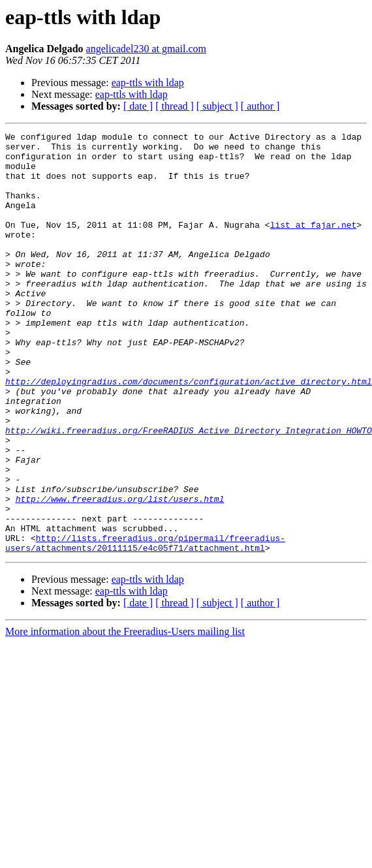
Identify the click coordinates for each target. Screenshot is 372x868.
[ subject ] (217, 106)
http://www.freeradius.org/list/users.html (120, 573)
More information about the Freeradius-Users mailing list (125, 716)
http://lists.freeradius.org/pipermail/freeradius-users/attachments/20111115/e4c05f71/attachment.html (145, 626)
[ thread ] (175, 106)
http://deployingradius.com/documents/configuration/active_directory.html (189, 432)
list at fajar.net (314, 244)
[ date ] (138, 106)
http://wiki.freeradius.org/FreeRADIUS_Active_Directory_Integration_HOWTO (189, 491)
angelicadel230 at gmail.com (146, 49)
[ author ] (260, 106)
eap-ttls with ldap (148, 83)
